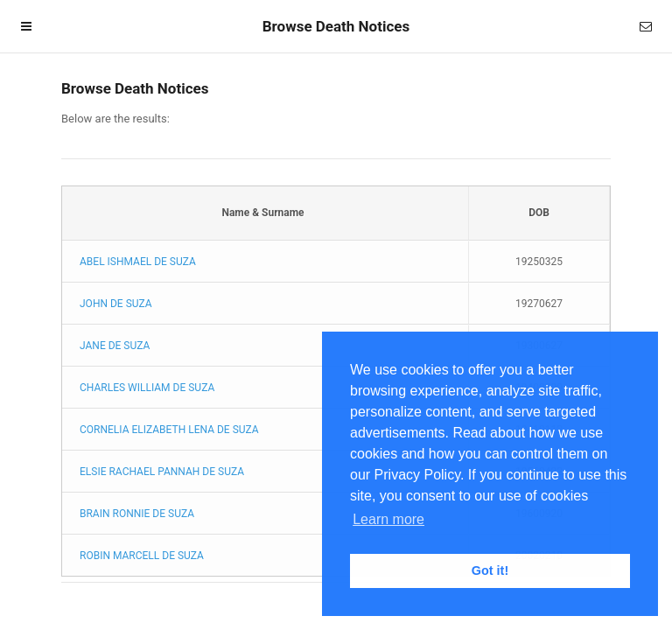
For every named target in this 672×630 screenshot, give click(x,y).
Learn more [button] (388, 519)
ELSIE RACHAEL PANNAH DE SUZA (162, 472)
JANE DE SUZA (115, 346)
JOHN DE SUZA (116, 304)
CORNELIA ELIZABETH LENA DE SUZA (169, 430)
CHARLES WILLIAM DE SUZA (147, 388)
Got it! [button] (490, 570)
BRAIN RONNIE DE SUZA (137, 514)
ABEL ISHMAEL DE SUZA (138, 262)
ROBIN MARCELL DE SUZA (142, 556)
